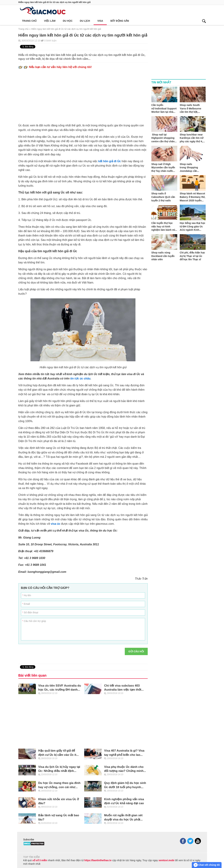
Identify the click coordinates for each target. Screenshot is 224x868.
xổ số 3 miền (40, 860)
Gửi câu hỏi (136, 651)
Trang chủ (29, 21)
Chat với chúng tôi (207, 865)
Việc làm (50, 21)
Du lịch (85, 21)
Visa (100, 21)
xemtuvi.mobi (166, 860)
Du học (68, 21)
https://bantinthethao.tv (98, 860)
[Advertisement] (83, 95)
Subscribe (29, 840)
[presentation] (96, 655)
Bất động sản (120, 21)
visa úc (56, 524)
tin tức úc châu (80, 378)
